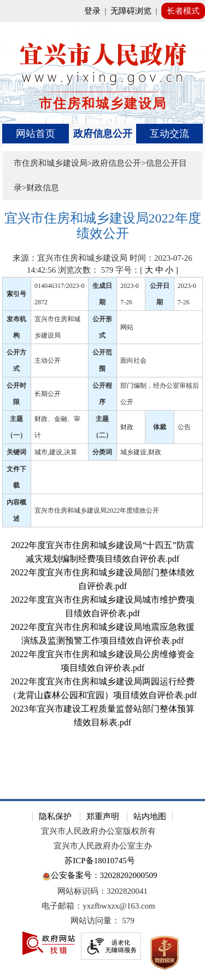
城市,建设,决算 (56, 452)
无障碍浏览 (131, 11)
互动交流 (169, 134)
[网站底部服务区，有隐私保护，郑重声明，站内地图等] (102, 889)
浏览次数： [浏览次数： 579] (86, 270)
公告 (184, 427)
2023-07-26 (130, 294)
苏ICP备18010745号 (99, 861)
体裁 (160, 427)
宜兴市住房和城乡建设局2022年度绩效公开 (97, 510)
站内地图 (150, 816)
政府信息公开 (103, 134)
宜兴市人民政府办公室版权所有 (98, 831)
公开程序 (102, 394)
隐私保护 (55, 816)
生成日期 (102, 294)
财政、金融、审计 (57, 427)
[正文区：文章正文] (103, 497)
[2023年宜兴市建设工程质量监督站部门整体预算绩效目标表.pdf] (103, 716)
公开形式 (102, 327)
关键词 (16, 452)
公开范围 (102, 360)
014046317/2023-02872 (59, 294)
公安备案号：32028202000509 (99, 876)
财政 (127, 427)
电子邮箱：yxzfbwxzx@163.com (98, 906)
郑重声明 (103, 816)
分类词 (102, 452)
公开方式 (16, 360)
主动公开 (48, 360)
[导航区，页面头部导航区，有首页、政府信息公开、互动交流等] (103, 134)
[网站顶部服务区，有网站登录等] (102, 11)
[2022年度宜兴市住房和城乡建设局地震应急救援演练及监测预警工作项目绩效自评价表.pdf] (103, 634)
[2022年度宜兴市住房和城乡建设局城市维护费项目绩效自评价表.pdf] (103, 606)
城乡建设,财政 (141, 452)
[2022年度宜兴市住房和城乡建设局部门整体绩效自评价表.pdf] (103, 579)
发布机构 (16, 327)
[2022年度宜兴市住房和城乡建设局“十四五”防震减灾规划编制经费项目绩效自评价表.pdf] (103, 552)
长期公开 (48, 394)
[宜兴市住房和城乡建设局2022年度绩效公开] (103, 226)
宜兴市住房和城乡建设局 (57, 327)
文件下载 (16, 477)
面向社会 (133, 360)
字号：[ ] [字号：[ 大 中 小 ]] (147, 270)
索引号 (16, 294)
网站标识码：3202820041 (102, 891)
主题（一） (16, 427)
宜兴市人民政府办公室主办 (103, 846)
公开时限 (16, 394)
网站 (127, 327)
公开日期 (160, 294)
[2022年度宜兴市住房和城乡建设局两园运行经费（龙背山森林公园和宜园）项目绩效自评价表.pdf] (103, 688)
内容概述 (16, 510)
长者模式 (183, 11)
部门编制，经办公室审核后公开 (160, 394)
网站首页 (36, 134)
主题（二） (102, 427)
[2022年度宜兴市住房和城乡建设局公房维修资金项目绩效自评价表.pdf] (103, 661)
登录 (92, 11)
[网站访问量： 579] (102, 921)
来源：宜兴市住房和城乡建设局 (70, 258)
